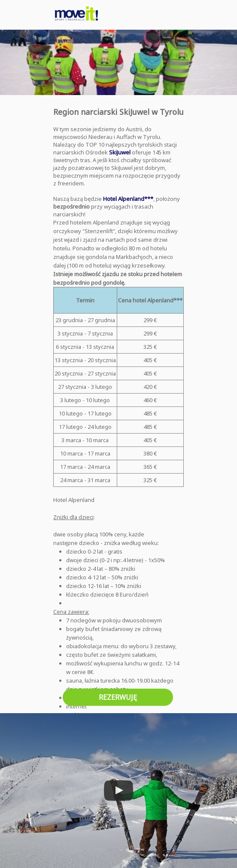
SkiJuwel (120, 152)
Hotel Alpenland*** (128, 199)
